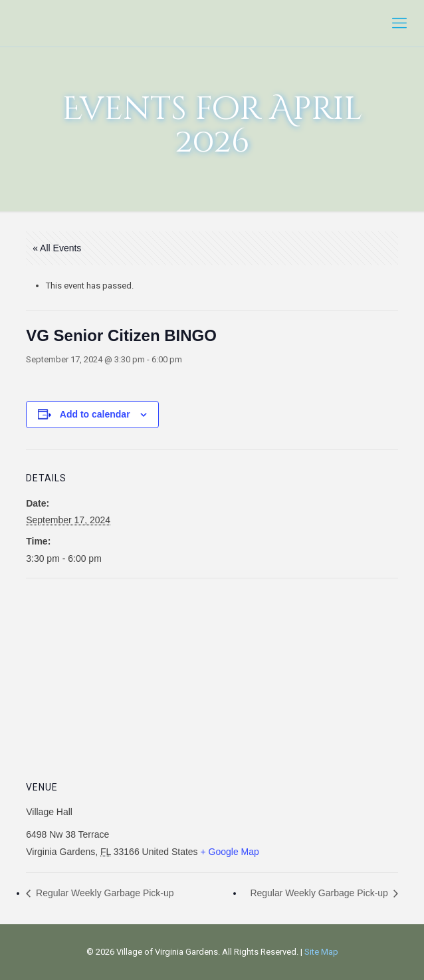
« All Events (57, 248)
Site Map (321, 952)
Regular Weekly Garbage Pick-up (103, 893)
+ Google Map (230, 852)
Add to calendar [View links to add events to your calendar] (95, 414)
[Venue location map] (212, 674)
